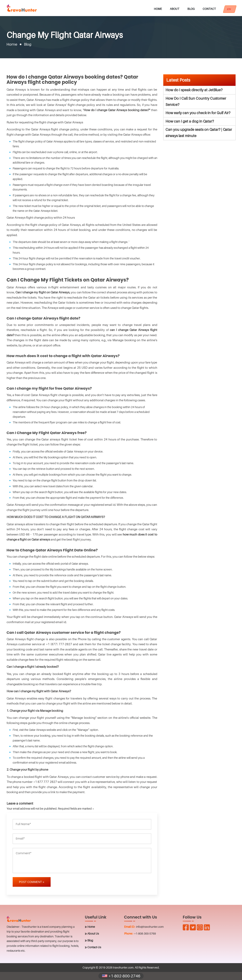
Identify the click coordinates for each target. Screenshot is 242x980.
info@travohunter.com (150, 927)
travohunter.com (123, 967)
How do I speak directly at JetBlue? (194, 90)
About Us (93, 933)
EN (230, 9)
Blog (191, 9)
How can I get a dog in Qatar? (190, 121)
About (175, 9)
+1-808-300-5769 (145, 933)
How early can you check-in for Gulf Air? (198, 113)
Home (158, 9)
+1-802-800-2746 (121, 976)
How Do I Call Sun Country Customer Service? (196, 101)
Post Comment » (32, 882)
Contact (209, 9)
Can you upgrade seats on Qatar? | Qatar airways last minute (199, 133)
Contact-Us (94, 947)
